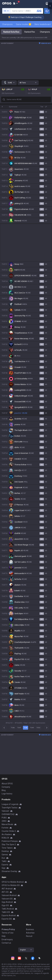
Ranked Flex (30, 32)
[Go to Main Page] (7, 3)
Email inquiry (7, 939)
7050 (38, 728)
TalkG (4, 861)
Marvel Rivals (7, 824)
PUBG (4, 818)
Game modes (24, 24)
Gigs (4, 868)
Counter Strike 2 (9, 831)
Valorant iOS (7, 899)
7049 (32, 728)
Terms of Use (8, 933)
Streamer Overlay (9, 871)
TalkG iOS (6, 912)
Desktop (5, 851)
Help (4, 936)
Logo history (7, 794)
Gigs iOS (5, 905)
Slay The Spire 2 (9, 844)
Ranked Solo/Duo (11, 32)
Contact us (6, 943)
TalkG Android (8, 909)
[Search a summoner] (39, 11)
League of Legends (10, 804)
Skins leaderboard (43, 24)
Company (6, 787)
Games (5, 855)
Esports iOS (7, 919)
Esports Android (9, 915)
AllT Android (7, 889)
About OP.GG (7, 784)
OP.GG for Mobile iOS (11, 885)
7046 (13, 728)
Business (30, 929)
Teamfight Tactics (10, 808)
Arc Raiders (7, 834)
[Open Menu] (47, 3)
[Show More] (15, 3)
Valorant (5, 811)
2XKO (4, 821)
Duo (3, 858)
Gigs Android (7, 902)
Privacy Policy (8, 929)
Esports (5, 865)
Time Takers (7, 848)
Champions (7, 24)
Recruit (29, 936)
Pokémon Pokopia (10, 841)
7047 (19, 728)
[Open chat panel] (50, 490)
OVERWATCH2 (8, 814)
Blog (4, 790)
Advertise (30, 933)
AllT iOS (5, 892)
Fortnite (5, 828)
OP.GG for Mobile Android (13, 882)
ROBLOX (5, 838)
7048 (26, 728)
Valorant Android (9, 895)
